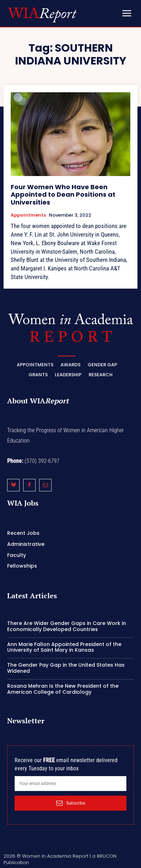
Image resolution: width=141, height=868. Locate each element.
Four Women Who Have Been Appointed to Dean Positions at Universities (63, 195)
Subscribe (71, 803)
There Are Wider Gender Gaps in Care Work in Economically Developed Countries (67, 626)
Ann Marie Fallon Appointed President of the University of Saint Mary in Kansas (64, 647)
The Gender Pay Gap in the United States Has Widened (66, 668)
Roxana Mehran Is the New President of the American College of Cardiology (63, 689)
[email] (70, 784)
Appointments (28, 215)
